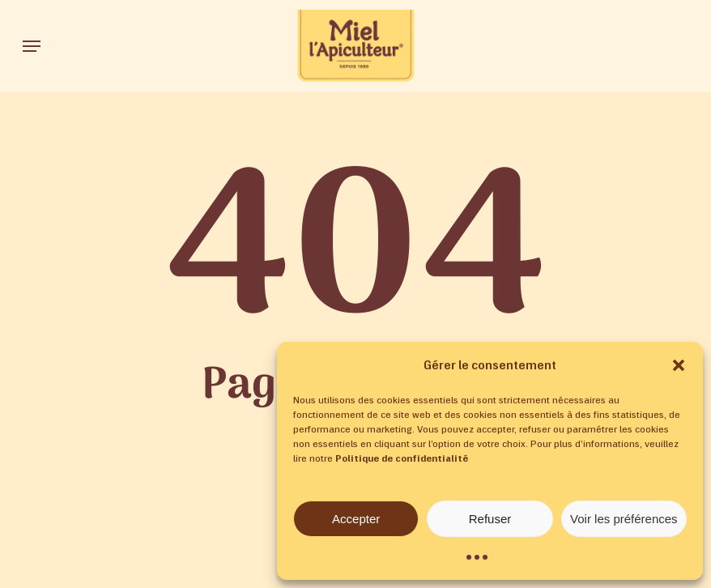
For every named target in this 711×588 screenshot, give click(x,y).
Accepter (356, 519)
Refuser (490, 519)
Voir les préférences (624, 519)
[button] (679, 365)
